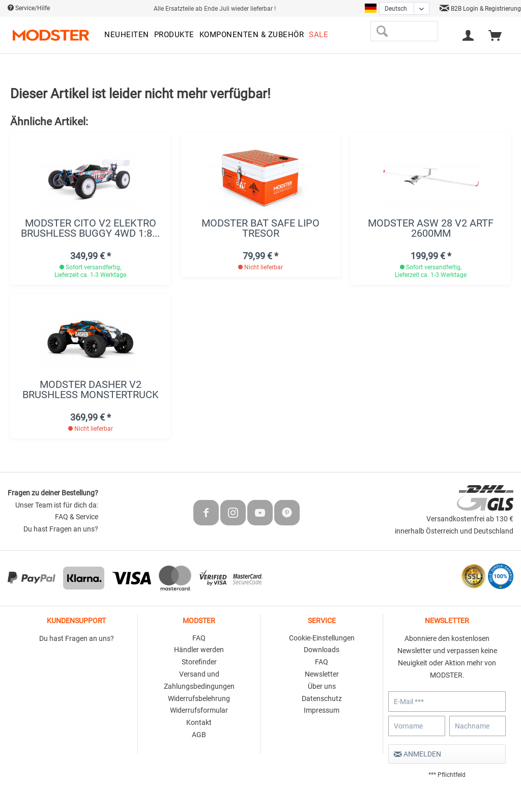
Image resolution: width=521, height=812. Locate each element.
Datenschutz (322, 698)
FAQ (199, 638)
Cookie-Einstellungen (322, 638)
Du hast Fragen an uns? (61, 529)
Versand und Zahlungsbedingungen (199, 680)
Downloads (322, 650)
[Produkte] (174, 35)
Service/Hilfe (29, 8)
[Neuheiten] (127, 35)
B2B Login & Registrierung (480, 9)
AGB (199, 735)
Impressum (322, 710)
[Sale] (319, 35)
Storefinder (199, 662)
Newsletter (322, 674)
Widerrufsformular (199, 710)
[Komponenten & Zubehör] (252, 35)
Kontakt (199, 722)
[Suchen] (382, 31)
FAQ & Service (77, 517)
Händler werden (199, 650)
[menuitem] (127, 35)
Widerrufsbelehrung (199, 698)
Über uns (322, 686)
